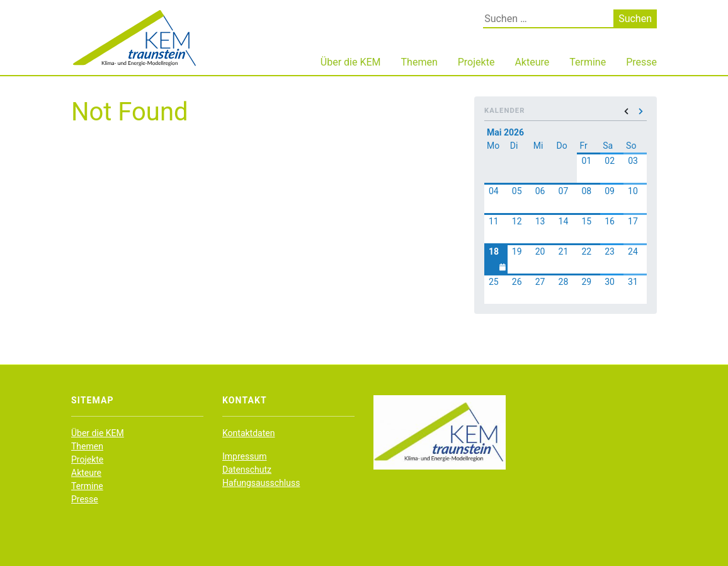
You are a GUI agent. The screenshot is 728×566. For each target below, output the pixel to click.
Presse (641, 62)
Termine (588, 62)
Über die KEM (351, 62)
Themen (419, 62)
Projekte (476, 62)
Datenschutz (247, 470)
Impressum (244, 456)
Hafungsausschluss (261, 483)
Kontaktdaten (248, 433)
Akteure (532, 62)
